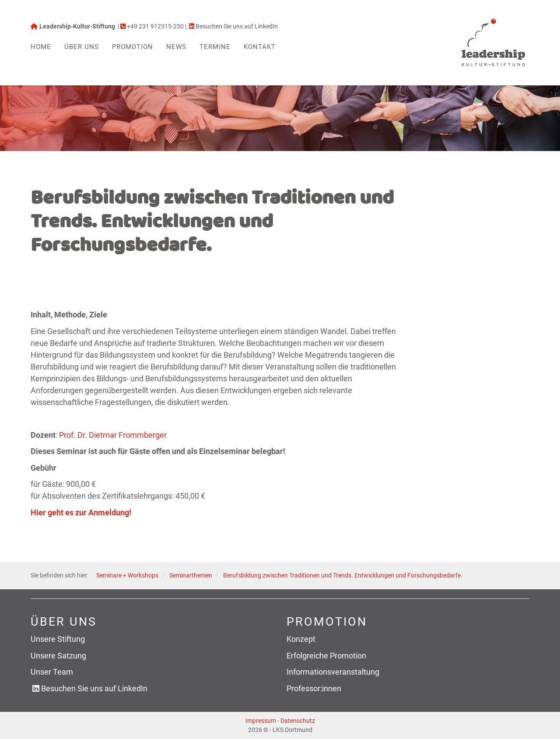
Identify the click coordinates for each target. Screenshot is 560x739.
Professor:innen (314, 688)
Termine (215, 47)
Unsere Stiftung (58, 639)
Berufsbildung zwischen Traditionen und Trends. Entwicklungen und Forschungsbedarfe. (343, 575)
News (176, 47)
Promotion (133, 47)
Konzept (301, 639)
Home (41, 47)
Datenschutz (298, 721)
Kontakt (260, 47)
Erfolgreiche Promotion (326, 656)
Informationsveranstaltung (333, 672)
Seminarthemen (191, 575)
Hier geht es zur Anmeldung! (81, 512)
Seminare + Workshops (127, 575)
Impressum (261, 721)
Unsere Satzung (58, 656)
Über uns (82, 47)
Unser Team (52, 672)
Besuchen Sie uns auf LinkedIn (94, 688)
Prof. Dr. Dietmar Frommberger (113, 435)
